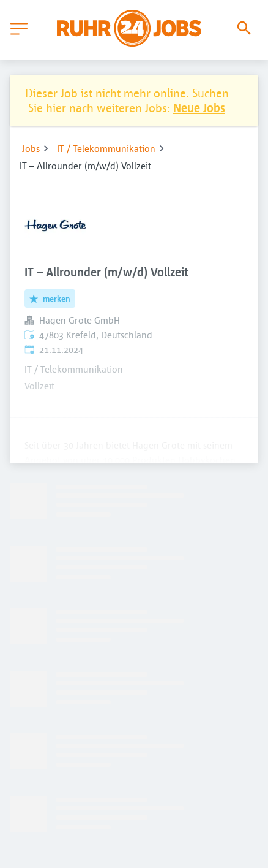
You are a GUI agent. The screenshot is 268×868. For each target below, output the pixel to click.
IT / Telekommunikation (106, 148)
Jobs (31, 148)
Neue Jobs (199, 108)
